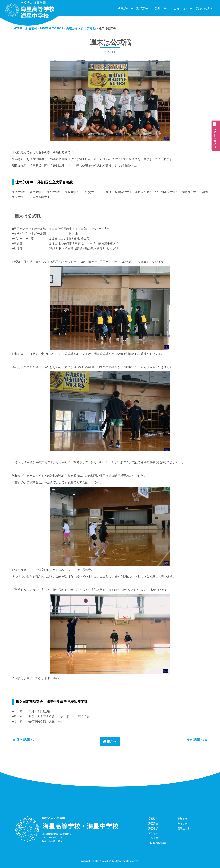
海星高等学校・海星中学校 (80, 826)
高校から (110, 741)
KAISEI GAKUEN (109, 861)
